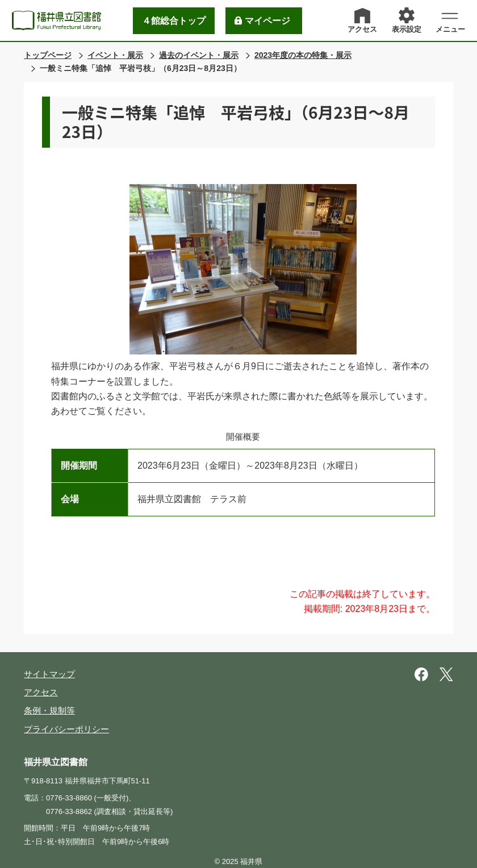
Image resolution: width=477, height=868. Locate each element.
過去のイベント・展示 (199, 55)
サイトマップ (49, 674)
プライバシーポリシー (66, 729)
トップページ (48, 55)
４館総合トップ (174, 21)
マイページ (267, 21)
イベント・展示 (115, 55)
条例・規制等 (49, 710)
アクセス (41, 692)
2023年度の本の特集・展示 (303, 55)
